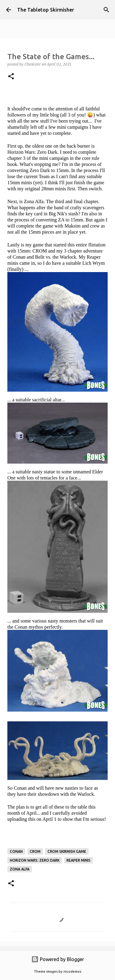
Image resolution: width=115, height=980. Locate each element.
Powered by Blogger (58, 959)
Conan (16, 851)
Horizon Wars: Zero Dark (35, 860)
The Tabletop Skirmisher (46, 10)
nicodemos (72, 971)
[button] (11, 77)
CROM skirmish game (67, 851)
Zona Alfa (20, 869)
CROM (35, 851)
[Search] (106, 10)
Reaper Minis (79, 860)
